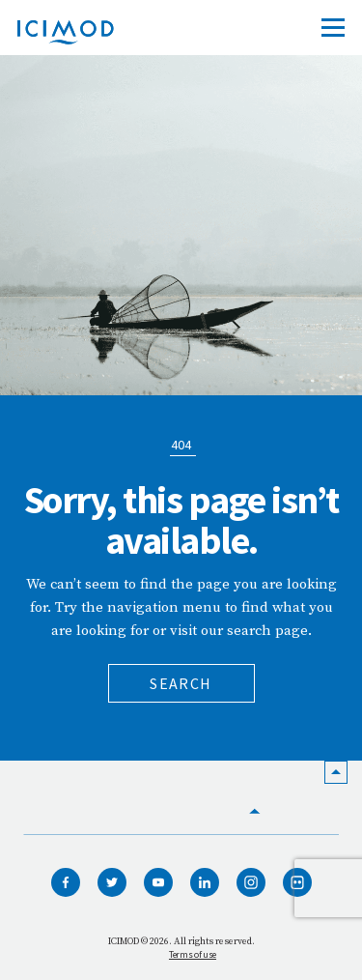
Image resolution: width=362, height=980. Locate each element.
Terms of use (193, 954)
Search (181, 683)
